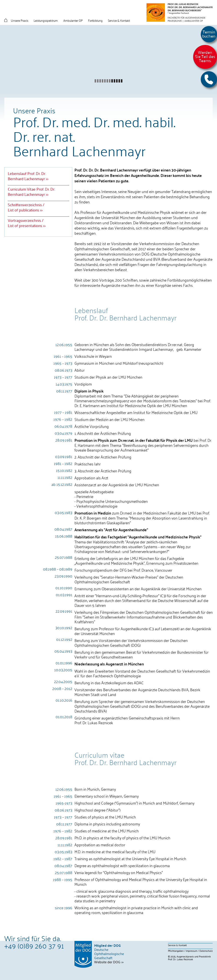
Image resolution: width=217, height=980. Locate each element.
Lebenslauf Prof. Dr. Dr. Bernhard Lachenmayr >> (28, 176)
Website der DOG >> (109, 962)
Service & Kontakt (177, 945)
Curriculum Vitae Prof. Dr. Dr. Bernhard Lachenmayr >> (31, 191)
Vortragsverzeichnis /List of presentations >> (27, 223)
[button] (209, 79)
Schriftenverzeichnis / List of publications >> (26, 207)
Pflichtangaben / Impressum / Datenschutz (190, 951)
